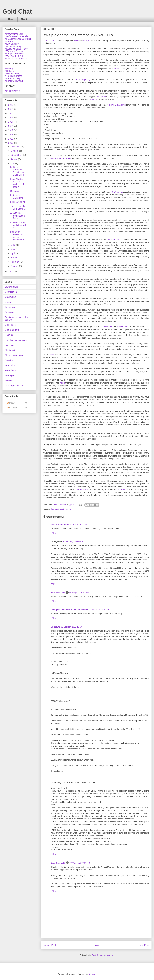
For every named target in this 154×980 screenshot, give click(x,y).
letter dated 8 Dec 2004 (60, 158)
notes (51, 355)
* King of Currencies (15, 54)
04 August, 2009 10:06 (79, 593)
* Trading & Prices (14, 76)
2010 (11, 139)
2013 (11, 126)
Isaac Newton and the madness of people (17, 183)
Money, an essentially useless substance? (17, 236)
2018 (11, 109)
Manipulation (11, 350)
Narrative (9, 360)
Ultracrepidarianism (14, 386)
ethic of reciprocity (82, 80)
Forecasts (10, 312)
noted (62, 383)
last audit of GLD (115, 240)
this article (101, 97)
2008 (11, 271)
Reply (53, 533)
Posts (11, 403)
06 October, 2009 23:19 (71, 627)
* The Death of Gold (14, 56)
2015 (11, 118)
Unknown (55, 627)
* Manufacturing (12, 73)
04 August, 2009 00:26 (73, 542)
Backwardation (12, 287)
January (15, 266)
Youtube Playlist (13, 91)
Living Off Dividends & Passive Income (69, 610)
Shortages (10, 375)
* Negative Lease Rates (16, 49)
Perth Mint (116, 68)
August (14, 159)
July (13, 163)
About (24, 19)
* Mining (9, 69)
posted (77, 40)
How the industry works (61, 509)
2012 (11, 130)
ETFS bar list (83, 489)
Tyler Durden (49, 40)
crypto (8, 302)
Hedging (9, 335)
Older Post (143, 945)
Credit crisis (11, 297)
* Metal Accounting (14, 81)
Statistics (9, 380)
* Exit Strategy (12, 44)
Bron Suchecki (58, 593)
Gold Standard (12, 330)
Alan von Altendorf (60, 524)
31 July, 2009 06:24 (78, 524)
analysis (87, 40)
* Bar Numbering (13, 46)
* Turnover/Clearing (14, 51)
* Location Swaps (13, 78)
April (13, 253)
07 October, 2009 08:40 (80, 863)
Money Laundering (14, 355)
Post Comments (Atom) (102, 955)
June (13, 245)
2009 (11, 143)
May (13, 249)
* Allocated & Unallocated (17, 59)
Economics (10, 307)
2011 (11, 134)
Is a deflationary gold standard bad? (18, 225)
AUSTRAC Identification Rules (18, 216)
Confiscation (11, 292)
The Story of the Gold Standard (18, 208)
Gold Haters (11, 325)
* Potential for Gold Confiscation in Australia (16, 35)
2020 (11, 105)
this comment (106, 327)
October (15, 151)
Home (11, 19)
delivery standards (117, 105)
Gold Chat (17, 11)
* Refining (10, 71)
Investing (9, 345)
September (16, 155)
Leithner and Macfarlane (17, 197)
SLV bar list (117, 192)
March (14, 258)
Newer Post (50, 945)
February (15, 262)
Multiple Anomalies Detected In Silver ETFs (17, 171)
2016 (11, 113)
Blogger (92, 974)
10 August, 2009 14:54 (99, 610)
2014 (11, 122)
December (16, 147)
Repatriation (11, 370)
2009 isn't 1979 (18, 202)
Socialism (15, 191)
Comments (13, 408)
